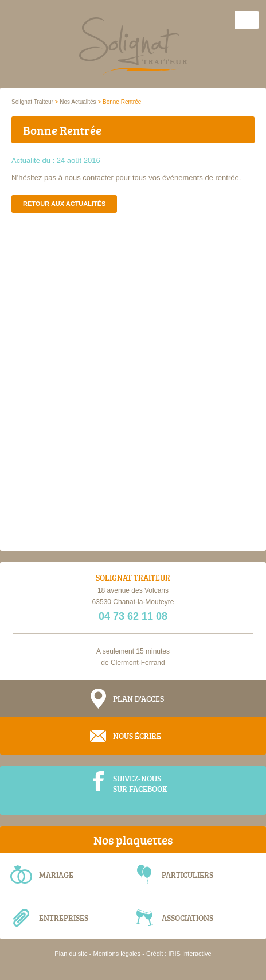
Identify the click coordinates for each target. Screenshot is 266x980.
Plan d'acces (138, 699)
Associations (187, 918)
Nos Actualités (78, 102)
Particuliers (187, 875)
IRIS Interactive (189, 954)
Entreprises (64, 918)
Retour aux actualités (64, 204)
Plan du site (71, 954)
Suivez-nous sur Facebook (140, 783)
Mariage (56, 875)
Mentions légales (117, 954)
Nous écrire (137, 736)
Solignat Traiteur (32, 102)
